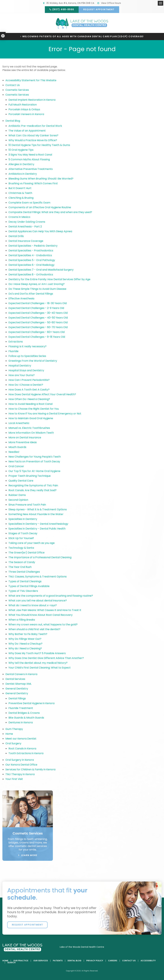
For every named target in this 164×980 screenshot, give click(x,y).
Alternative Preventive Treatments (31, 169)
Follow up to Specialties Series (27, 356)
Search (11, 962)
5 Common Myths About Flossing (29, 159)
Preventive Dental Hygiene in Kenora (31, 703)
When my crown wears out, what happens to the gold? (43, 624)
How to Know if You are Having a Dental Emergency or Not (45, 414)
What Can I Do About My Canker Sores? (33, 135)
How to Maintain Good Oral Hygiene (31, 418)
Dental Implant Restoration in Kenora (32, 100)
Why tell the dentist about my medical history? (38, 663)
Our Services (41, 961)
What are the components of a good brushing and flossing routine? (51, 596)
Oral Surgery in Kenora (20, 760)
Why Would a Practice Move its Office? (33, 140)
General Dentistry (17, 689)
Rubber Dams (17, 495)
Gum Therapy (14, 729)
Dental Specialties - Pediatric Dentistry (33, 246)
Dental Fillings (17, 698)
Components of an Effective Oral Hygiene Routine (40, 207)
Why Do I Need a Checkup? (25, 644)
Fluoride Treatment (21, 708)
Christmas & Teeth (20, 193)
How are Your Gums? (22, 375)
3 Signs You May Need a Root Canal (30, 155)
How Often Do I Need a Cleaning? (29, 399)
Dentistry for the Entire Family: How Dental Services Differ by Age (49, 279)
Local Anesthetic (19, 423)
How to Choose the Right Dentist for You (34, 409)
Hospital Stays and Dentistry (26, 370)
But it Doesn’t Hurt (20, 188)
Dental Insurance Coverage (26, 241)
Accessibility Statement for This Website (31, 80)
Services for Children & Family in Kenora (30, 769)
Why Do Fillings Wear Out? (25, 639)
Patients (58, 961)
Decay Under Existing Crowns (27, 222)
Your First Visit (14, 779)
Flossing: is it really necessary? (27, 346)
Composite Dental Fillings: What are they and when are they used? (50, 212)
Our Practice (21, 961)
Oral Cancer (16, 466)
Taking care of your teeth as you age (32, 543)
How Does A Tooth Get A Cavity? (29, 390)
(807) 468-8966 (63, 9)
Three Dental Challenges (25, 572)
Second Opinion (18, 500)
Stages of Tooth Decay (23, 533)
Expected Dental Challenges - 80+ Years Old (37, 332)
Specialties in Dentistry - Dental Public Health (37, 529)
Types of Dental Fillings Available (29, 586)
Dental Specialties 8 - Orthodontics (31, 274)
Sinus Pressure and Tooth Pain (27, 505)
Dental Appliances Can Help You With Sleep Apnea (40, 231)
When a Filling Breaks (22, 620)
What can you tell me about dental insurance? (38, 601)
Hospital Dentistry (20, 366)
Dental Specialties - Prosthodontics (31, 251)
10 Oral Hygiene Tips (21, 150)
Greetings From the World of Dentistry (33, 361)
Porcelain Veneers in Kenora (26, 114)
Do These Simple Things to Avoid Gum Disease (37, 289)
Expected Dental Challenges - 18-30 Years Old (38, 303)
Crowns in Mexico (19, 217)
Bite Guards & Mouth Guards (26, 718)
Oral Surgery (13, 743)
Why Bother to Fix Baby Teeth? (28, 634)
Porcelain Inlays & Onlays (24, 109)
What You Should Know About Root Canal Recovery (41, 615)
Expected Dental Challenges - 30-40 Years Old (38, 313)
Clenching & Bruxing (21, 198)
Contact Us (13, 85)
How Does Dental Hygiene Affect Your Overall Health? (42, 394)
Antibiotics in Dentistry (23, 174)
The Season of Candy (22, 562)
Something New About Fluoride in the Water (36, 514)
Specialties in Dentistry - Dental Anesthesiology (38, 524)
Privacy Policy (95, 961)
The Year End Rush (20, 567)
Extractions (16, 342)
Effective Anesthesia (21, 298)
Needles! (14, 452)
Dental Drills (16, 236)
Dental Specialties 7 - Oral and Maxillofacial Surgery (41, 270)
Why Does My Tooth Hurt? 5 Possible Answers (37, 653)
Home (9, 734)
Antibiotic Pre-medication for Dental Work (36, 126)
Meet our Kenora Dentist (21, 739)
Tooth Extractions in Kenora (26, 753)
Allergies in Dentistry (21, 164)
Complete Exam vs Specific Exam (29, 203)
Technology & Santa (21, 548)
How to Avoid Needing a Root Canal (31, 404)
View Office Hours (109, 3)
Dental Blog (13, 121)
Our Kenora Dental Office (21, 765)
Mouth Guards (17, 447)
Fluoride (13, 351)
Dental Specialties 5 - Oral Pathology (32, 260)
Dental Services (15, 679)
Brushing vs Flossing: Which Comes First (33, 183)
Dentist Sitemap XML (18, 684)
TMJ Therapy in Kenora (20, 774)
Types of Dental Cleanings (25, 581)
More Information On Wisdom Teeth (31, 433)
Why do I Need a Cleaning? (25, 648)
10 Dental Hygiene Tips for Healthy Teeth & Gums (39, 145)
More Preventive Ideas (23, 442)
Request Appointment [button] (99, 9)
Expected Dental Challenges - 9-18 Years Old (37, 337)
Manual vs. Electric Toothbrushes (29, 428)
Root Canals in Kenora (22, 749)
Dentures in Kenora (21, 722)
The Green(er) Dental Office (27, 553)
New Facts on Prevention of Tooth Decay (34, 461)
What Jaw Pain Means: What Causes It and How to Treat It (45, 610)
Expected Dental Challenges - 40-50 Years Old (38, 318)
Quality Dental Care (21, 481)
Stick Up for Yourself (21, 538)
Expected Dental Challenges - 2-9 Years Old (36, 308)
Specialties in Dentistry (23, 519)
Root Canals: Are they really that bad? (33, 490)
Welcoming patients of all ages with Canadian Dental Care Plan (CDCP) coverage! (83, 37)
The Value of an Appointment (27, 131)
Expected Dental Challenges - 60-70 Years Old (38, 327)
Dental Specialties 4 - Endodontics (30, 255)
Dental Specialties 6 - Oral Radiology (31, 265)
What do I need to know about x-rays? (33, 605)
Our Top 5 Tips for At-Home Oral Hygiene (34, 471)
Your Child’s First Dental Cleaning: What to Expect (40, 668)
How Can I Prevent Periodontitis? (29, 380)
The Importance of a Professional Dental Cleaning (40, 557)
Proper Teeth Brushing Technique (30, 476)
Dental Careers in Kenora (21, 674)
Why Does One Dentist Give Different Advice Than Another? (46, 658)
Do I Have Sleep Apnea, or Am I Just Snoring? (37, 284)
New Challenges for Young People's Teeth (35, 457)
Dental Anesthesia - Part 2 (25, 227)
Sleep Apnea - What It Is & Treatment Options (38, 509)
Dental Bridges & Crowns (24, 713)
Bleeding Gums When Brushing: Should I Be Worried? (41, 179)
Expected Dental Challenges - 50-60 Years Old (38, 322)
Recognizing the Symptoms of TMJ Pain (33, 485)
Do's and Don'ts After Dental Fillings (31, 294)
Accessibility (148, 961)
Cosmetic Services (17, 90)
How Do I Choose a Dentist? (26, 385)
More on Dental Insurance (25, 437)
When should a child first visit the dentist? (34, 629)
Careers (113, 961)
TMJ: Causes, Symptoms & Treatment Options (38, 577)
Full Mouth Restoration (23, 105)
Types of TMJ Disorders (23, 591)
